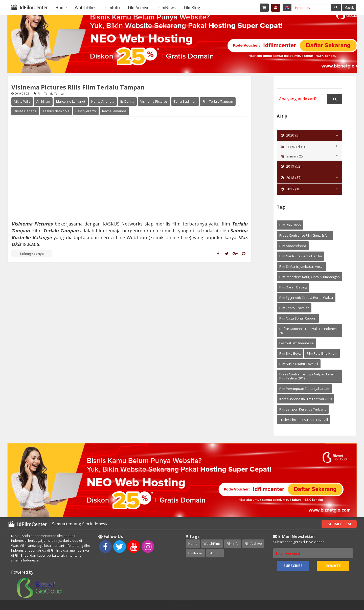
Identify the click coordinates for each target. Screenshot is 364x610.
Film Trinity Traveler (294, 308)
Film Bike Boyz (290, 353)
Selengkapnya (32, 254)
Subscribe (293, 566)
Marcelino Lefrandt (71, 101)
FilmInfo (112, 8)
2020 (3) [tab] (290, 135)
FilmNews (167, 8)
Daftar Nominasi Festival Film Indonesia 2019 (309, 331)
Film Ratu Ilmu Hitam (322, 353)
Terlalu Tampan (61, 231)
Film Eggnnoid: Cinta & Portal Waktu (306, 298)
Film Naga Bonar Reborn (298, 318)
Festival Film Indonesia (297, 343)
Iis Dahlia (127, 101)
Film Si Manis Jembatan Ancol (301, 266)
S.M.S (32, 244)
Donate (333, 566)
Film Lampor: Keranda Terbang (303, 409)
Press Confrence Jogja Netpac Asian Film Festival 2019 (307, 376)
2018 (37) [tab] (291, 178)
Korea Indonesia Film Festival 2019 (305, 399)
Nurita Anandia (103, 101)
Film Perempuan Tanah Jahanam (304, 389)
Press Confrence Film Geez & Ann (305, 235)
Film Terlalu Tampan (218, 101)
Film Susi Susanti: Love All (299, 364)
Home (61, 8)
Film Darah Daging (293, 287)
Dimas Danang (25, 111)
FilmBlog (192, 8)
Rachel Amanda (114, 111)
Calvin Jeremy (86, 111)
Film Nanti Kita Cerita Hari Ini (301, 256)
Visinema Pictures (154, 101)
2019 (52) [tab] (291, 166)
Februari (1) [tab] (293, 147)
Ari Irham (43, 101)
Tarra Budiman (185, 101)
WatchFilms (86, 8)
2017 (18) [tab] (291, 189)
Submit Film (339, 524)
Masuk (349, 7)
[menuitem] (61, 8)
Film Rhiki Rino (290, 225)
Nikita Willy (22, 101)
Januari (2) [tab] (292, 156)
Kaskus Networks (56, 111)
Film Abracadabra (293, 246)
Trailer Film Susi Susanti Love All (304, 420)
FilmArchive (139, 8)
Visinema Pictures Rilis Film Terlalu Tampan (78, 87)
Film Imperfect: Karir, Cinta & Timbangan (310, 277)
